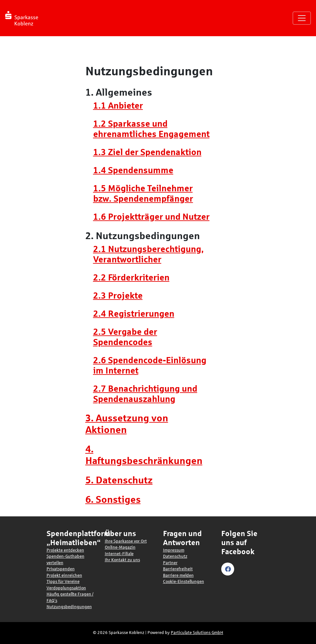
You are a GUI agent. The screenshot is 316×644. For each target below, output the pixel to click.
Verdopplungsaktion (66, 588)
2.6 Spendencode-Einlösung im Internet (150, 365)
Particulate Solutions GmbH (197, 633)
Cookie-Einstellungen (184, 582)
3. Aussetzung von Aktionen (127, 424)
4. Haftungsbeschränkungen (144, 455)
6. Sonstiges (113, 499)
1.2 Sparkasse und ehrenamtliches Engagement (151, 129)
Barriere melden (178, 575)
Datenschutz (175, 556)
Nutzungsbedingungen (69, 607)
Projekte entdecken (65, 550)
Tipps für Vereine (63, 582)
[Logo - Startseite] (24, 18)
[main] (158, 281)
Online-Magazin (120, 547)
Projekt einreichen (64, 575)
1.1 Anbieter (118, 106)
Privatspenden (61, 569)
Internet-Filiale (119, 554)
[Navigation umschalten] (302, 18)
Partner (170, 563)
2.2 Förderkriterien (131, 278)
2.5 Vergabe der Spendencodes (125, 337)
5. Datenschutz (119, 480)
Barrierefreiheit (178, 569)
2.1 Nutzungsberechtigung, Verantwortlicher (148, 254)
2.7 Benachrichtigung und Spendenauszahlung (145, 394)
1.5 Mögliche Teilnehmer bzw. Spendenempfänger (143, 194)
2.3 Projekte (118, 296)
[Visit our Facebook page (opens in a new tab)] (229, 569)
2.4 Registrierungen (134, 314)
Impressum (174, 550)
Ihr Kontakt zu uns (122, 560)
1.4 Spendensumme (133, 170)
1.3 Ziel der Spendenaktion (147, 152)
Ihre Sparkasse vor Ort (126, 541)
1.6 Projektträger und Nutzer (151, 217)
